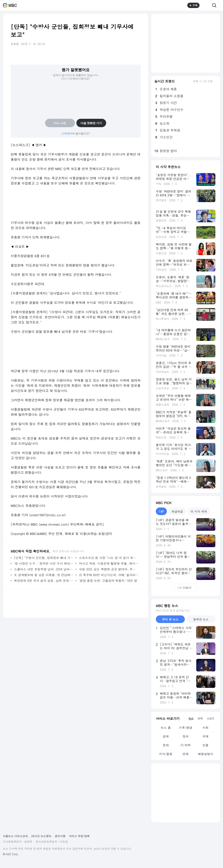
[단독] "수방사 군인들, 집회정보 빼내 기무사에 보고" (44, 558)
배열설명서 (205, 754)
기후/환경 (186, 728)
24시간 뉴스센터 (41, 836)
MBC (13, 5)
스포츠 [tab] (210, 718)
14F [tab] (161, 511)
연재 (186, 754)
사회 (205, 728)
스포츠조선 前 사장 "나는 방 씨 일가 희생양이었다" (109, 558)
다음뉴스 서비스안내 (15, 836)
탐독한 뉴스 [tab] (201, 619)
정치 (186, 736)
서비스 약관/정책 (79, 836)
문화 (166, 745)
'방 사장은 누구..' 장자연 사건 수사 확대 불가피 (44, 563)
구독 (193, 5)
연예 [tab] (200, 718)
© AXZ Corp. (11, 854)
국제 (205, 736)
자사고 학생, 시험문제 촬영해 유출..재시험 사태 (109, 563)
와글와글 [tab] (177, 511)
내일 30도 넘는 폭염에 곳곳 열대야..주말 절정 (109, 569)
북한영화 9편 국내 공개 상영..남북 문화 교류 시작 (44, 581)
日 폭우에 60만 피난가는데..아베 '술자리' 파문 (109, 575)
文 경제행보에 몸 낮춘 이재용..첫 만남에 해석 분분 (44, 575)
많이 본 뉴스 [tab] (170, 619)
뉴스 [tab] (191, 718)
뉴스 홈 (166, 728)
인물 (205, 745)
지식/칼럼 (166, 754)
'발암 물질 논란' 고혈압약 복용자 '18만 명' (108, 581)
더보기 (185, 588)
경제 (166, 736)
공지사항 (60, 836)
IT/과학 (186, 745)
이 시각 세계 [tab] (199, 511)
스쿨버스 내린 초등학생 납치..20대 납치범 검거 (44, 569)
